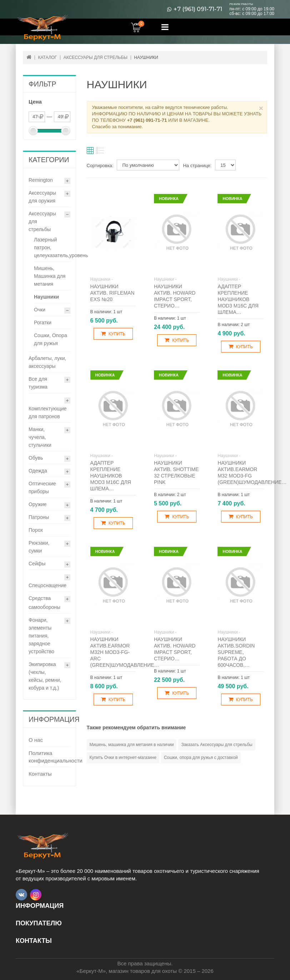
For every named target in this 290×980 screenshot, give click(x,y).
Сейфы (37, 564)
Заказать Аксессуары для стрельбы (217, 745)
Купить (113, 334)
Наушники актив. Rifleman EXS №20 (112, 293)
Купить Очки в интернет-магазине (123, 757)
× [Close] (261, 108)
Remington (41, 180)
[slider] (33, 131)
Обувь (36, 458)
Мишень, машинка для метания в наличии (132, 745)
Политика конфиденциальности (49, 757)
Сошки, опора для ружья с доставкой (201, 757)
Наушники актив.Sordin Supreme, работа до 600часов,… (236, 652)
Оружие (38, 504)
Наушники (46, 297)
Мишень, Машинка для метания (50, 276)
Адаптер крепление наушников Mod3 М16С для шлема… (238, 299)
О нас (36, 740)
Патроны (39, 517)
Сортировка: (100, 166)
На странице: (197, 166)
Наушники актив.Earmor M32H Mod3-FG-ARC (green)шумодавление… (125, 652)
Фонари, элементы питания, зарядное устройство (41, 636)
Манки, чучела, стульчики (40, 437)
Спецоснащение (47, 585)
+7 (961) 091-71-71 (198, 9)
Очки (40, 310)
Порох (36, 530)
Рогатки (43, 322)
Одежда (38, 471)
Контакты (40, 774)
